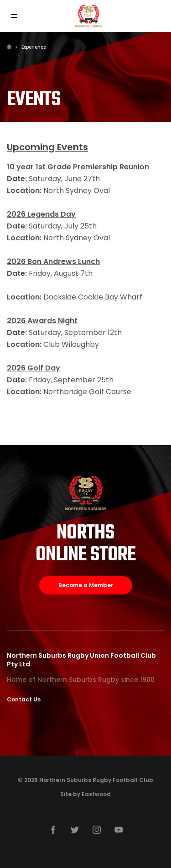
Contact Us (24, 699)
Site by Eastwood (85, 794)
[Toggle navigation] (14, 16)
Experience (34, 47)
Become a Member (86, 585)
